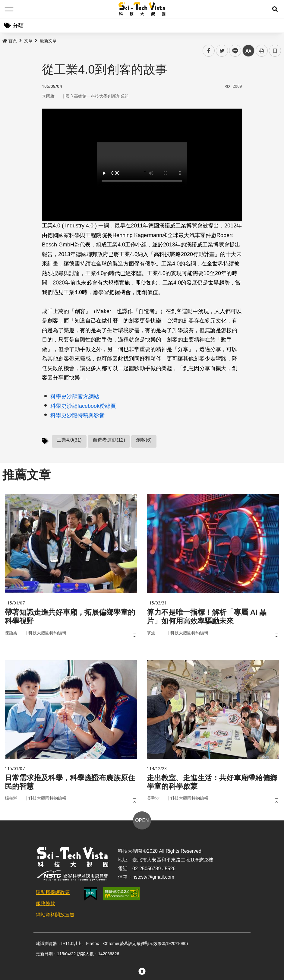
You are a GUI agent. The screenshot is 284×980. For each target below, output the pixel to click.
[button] (275, 9)
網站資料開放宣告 (55, 915)
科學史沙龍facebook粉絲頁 (83, 406)
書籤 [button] (275, 51)
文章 (28, 41)
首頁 (10, 41)
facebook (209, 51)
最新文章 (48, 41)
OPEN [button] (142, 820)
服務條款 (46, 904)
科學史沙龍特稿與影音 (77, 415)
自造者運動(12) (109, 440)
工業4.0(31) (69, 440)
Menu (9, 9)
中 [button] (248, 51)
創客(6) (144, 440)
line (233, 51)
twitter (222, 51)
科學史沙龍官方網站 (75, 397)
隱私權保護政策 (53, 892)
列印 (262, 51)
